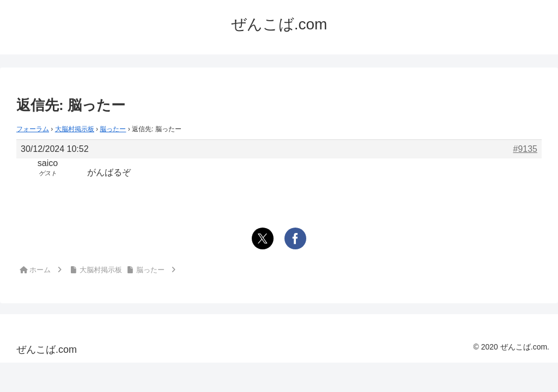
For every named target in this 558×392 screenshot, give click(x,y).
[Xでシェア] (263, 238)
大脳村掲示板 (75, 129)
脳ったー (113, 129)
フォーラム (33, 129)
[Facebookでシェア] (295, 238)
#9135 (526, 149)
